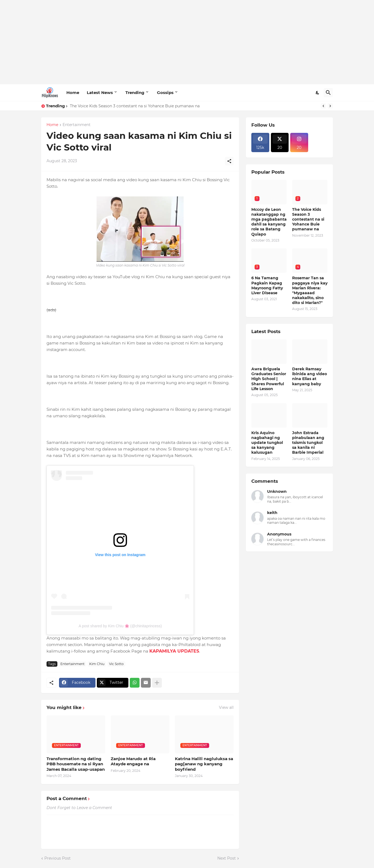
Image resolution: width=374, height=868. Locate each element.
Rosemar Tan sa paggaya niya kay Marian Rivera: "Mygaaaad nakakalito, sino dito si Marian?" (310, 290)
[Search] (328, 93)
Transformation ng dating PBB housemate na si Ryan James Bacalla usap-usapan (76, 764)
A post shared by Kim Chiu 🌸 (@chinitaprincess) (120, 626)
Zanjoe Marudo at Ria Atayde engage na (133, 761)
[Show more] (157, 683)
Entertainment (77, 125)
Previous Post (58, 858)
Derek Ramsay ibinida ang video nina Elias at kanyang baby (310, 376)
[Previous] (323, 106)
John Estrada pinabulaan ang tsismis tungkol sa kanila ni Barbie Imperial (308, 443)
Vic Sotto (116, 664)
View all (226, 707)
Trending (135, 93)
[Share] (229, 161)
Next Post (227, 858)
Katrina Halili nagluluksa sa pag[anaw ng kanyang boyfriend (204, 764)
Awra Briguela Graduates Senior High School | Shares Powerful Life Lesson (269, 379)
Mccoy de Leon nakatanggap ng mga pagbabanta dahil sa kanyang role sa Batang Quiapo (269, 222)
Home (73, 93)
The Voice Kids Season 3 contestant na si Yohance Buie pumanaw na (135, 106)
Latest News (100, 93)
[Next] (330, 106)
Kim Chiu (97, 664)
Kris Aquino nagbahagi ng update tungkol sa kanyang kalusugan (267, 443)
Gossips (165, 93)
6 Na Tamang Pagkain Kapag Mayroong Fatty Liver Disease (267, 285)
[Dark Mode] (318, 93)
